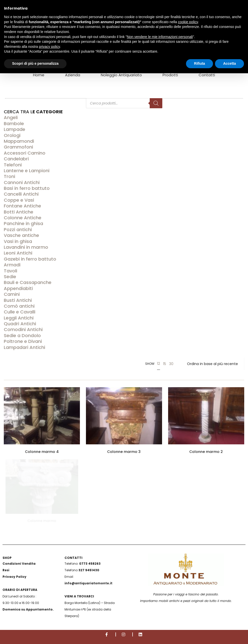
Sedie (10, 277)
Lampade (14, 129)
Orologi (12, 135)
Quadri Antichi (20, 324)
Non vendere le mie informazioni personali (160, 37)
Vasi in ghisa (18, 241)
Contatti (207, 75)
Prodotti (170, 75)
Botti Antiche (19, 212)
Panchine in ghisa (23, 223)
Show (150, 364)
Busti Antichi (18, 300)
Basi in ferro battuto (27, 188)
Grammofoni (18, 147)
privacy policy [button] (50, 47)
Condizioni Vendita (19, 564)
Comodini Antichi (23, 329)
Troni (9, 176)
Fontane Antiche (22, 206)
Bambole (14, 123)
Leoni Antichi (18, 253)
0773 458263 (90, 564)
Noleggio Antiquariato (121, 75)
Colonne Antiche (23, 218)
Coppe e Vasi (19, 200)
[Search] (156, 103)
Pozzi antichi (18, 229)
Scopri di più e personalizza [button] (35, 63)
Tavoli (10, 271)
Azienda (73, 75)
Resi (6, 570)
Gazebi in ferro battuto (30, 259)
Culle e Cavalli (20, 312)
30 (171, 364)
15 (165, 364)
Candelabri (16, 159)
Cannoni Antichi (22, 182)
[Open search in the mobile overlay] (124, 90)
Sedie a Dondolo (22, 335)
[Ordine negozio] (212, 364)
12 (159, 364)
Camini (12, 294)
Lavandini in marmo (26, 247)
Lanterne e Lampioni (27, 171)
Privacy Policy (14, 577)
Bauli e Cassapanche (28, 282)
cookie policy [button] (188, 22)
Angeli (11, 117)
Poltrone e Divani (23, 341)
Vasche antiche (21, 235)
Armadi (12, 265)
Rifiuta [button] (200, 63)
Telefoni (13, 165)
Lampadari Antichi (24, 347)
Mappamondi (19, 141)
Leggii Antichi (19, 318)
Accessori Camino (25, 153)
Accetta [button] (229, 63)
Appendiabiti (18, 288)
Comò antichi (19, 306)
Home (39, 75)
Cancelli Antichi (21, 194)
